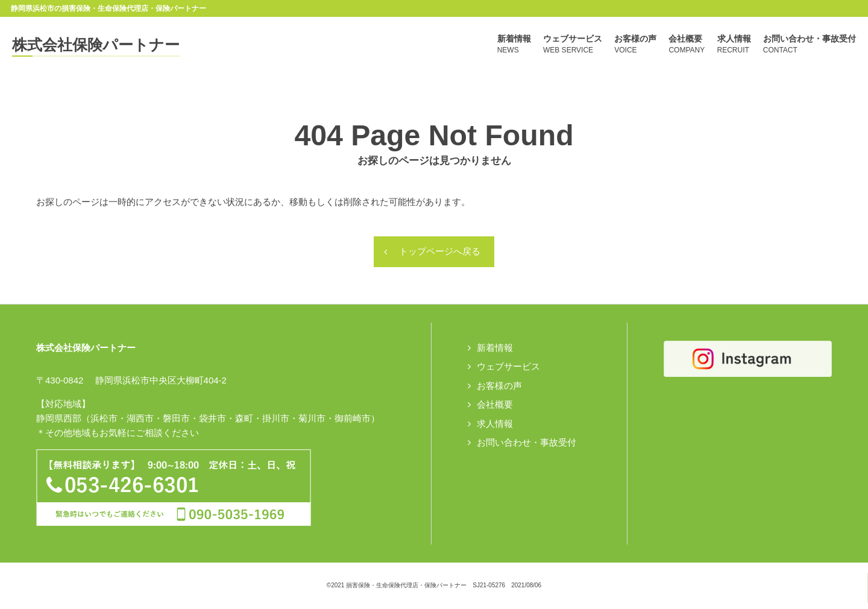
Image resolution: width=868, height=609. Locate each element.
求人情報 (495, 424)
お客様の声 (499, 386)
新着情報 (495, 348)
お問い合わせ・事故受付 (527, 443)
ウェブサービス (508, 367)
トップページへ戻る (440, 252)
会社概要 (495, 405)
